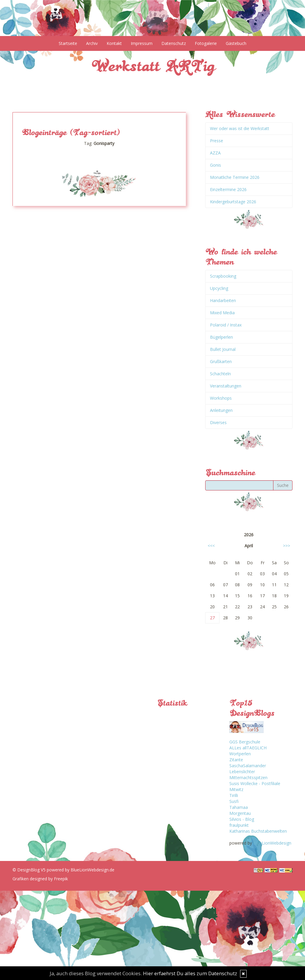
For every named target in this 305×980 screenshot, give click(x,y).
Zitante (236, 760)
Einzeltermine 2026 (228, 189)
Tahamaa (239, 807)
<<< (211, 546)
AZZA (215, 153)
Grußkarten (221, 361)
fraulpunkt (239, 825)
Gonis (215, 165)
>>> (287, 546)
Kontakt (114, 43)
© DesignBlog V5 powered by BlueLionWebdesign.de (63, 870)
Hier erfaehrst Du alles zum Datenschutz (190, 973)
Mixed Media (222, 313)
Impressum (142, 43)
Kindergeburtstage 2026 (233, 202)
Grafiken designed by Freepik (40, 879)
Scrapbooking (223, 276)
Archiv (92, 43)
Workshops (221, 398)
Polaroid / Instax (226, 325)
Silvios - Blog (242, 819)
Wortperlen (240, 754)
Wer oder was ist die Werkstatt (240, 128)
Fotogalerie (206, 43)
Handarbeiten (223, 300)
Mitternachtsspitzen (248, 777)
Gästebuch (236, 43)
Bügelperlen (221, 337)
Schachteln (220, 374)
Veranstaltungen (226, 386)
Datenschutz (174, 43)
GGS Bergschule (245, 742)
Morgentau (240, 813)
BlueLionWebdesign (272, 843)
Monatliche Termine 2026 (235, 177)
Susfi (234, 801)
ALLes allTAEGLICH (248, 748)
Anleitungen (221, 410)
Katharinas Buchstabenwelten (258, 831)
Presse (217, 141)
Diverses (218, 422)
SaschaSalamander (248, 766)
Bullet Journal (223, 349)
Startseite (68, 43)
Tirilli (234, 795)
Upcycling (219, 288)
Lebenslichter (242, 772)
